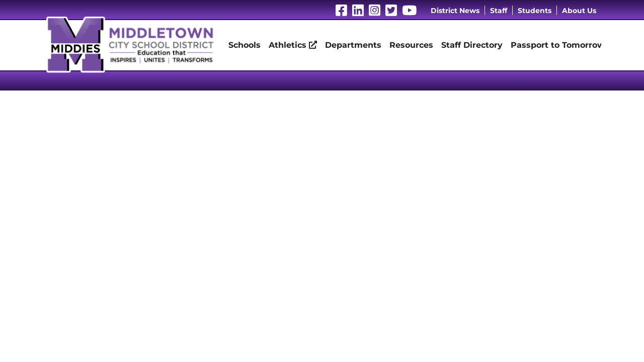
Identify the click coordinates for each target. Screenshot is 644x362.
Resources (411, 45)
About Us (579, 11)
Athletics (293, 45)
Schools (245, 45)
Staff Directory (472, 45)
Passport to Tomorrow (558, 45)
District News (455, 11)
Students (535, 11)
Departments (353, 45)
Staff (499, 11)
